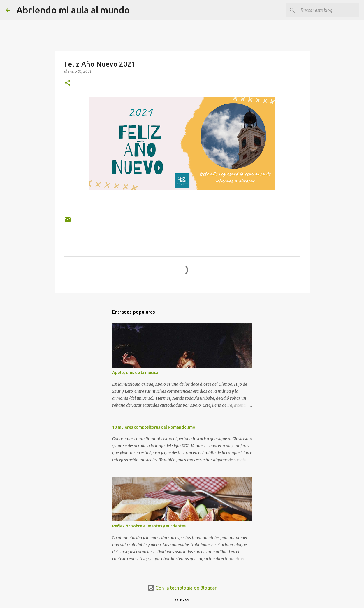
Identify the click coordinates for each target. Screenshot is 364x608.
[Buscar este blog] (329, 10)
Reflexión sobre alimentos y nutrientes (149, 526)
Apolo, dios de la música (135, 373)
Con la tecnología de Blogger (182, 588)
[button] (68, 83)
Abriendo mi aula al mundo (73, 10)
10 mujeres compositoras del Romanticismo (154, 427)
